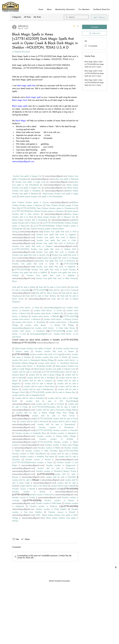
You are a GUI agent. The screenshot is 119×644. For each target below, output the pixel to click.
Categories (17, 17)
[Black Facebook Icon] (116, 567)
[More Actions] (77, 26)
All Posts (27, 17)
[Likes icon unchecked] (14, 539)
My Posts (37, 17)
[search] (76, 17)
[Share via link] (25, 539)
